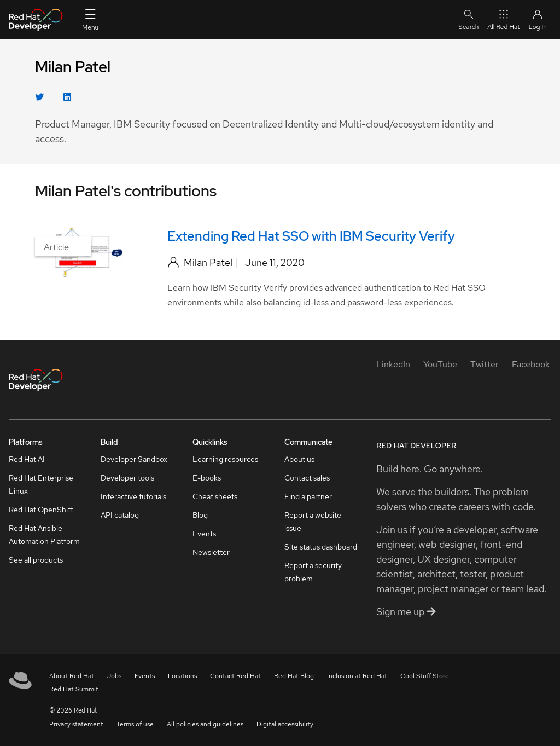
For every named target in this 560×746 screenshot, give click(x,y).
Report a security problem (313, 572)
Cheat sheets (215, 496)
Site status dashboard (321, 547)
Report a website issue (313, 522)
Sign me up (406, 612)
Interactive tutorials (133, 496)
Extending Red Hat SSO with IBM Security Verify (311, 236)
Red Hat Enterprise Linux (41, 484)
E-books (207, 478)
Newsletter (211, 552)
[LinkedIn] (393, 364)
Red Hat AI (27, 459)
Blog (200, 515)
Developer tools (127, 478)
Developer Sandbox (134, 459)
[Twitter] (485, 364)
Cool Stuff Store (425, 676)
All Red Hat (503, 19)
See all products (36, 560)
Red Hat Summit (74, 689)
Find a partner (308, 496)
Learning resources (225, 459)
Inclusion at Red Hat (357, 676)
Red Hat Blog (294, 676)
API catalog (120, 515)
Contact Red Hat (235, 676)
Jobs (114, 676)
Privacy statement (76, 724)
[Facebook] (531, 364)
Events (204, 534)
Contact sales (307, 478)
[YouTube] (440, 364)
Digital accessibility (285, 724)
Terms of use (135, 724)
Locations (182, 676)
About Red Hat (72, 676)
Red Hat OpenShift (41, 510)
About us (299, 459)
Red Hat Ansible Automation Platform (44, 535)
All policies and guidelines (205, 724)
